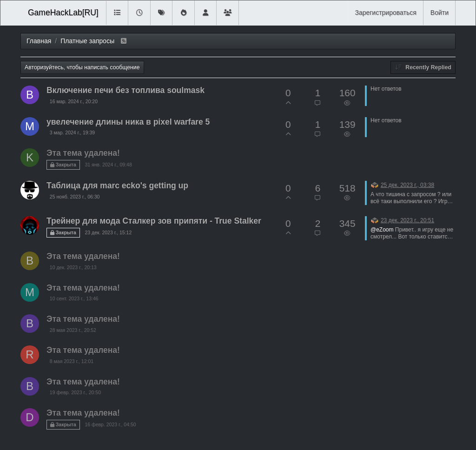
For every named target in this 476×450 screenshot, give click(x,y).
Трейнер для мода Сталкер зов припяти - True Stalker (154, 221)
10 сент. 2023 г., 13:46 (74, 298)
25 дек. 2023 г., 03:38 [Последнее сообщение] (407, 185)
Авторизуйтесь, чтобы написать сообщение (82, 67)
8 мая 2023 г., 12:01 (72, 361)
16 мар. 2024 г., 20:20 (74, 101)
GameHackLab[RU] (63, 13)
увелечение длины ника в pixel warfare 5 (128, 122)
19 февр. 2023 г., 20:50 (75, 392)
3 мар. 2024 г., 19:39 (72, 132)
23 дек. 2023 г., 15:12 (108, 232)
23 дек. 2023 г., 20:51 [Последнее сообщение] (407, 220)
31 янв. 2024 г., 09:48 (108, 165)
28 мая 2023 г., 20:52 (73, 330)
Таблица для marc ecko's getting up (117, 185)
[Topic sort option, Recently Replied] (423, 67)
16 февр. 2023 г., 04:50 (110, 424)
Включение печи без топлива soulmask (126, 90)
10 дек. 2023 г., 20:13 (73, 267)
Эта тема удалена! (83, 153)
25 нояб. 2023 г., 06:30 (75, 197)
